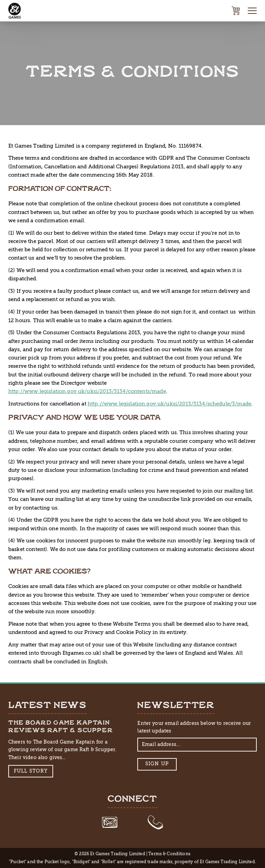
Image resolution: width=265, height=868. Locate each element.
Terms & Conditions (169, 854)
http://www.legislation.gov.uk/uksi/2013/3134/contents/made (87, 391)
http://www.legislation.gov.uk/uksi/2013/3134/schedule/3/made (169, 404)
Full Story (31, 771)
